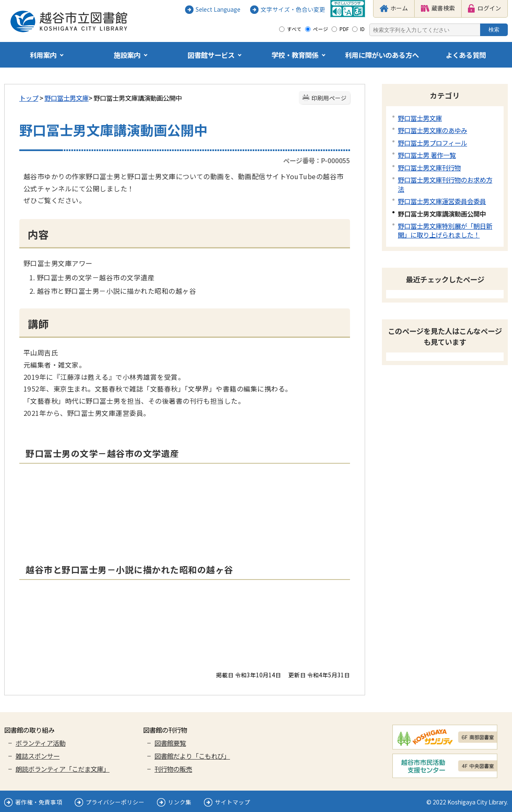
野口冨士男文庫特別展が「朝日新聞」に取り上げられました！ (445, 230)
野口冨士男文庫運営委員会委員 (442, 201)
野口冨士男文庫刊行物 (429, 167)
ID (362, 29)
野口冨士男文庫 (67, 98)
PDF (344, 29)
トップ (29, 98)
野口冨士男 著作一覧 (427, 155)
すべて (294, 29)
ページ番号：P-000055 (317, 160)
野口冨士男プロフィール (432, 143)
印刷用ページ (329, 98)
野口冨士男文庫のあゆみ (432, 130)
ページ (321, 29)
